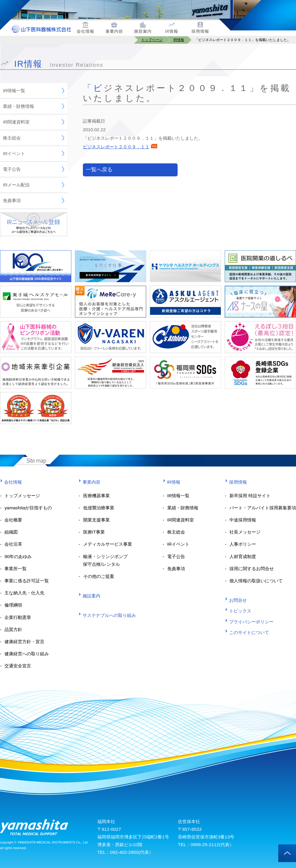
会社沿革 (13, 544)
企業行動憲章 (18, 617)
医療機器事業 (96, 496)
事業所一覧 (16, 569)
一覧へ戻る (99, 170)
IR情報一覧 (34, 90)
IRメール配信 (34, 185)
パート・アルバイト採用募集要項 (263, 508)
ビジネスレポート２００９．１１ (120, 147)
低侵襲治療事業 (99, 508)
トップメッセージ (22, 496)
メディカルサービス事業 (108, 544)
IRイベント (34, 153)
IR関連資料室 (34, 122)
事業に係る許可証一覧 (27, 581)
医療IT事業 (94, 532)
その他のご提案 (99, 576)
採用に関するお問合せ (252, 569)
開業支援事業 (96, 520)
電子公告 (34, 169)
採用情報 (236, 482)
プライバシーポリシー (249, 621)
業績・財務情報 (34, 106)
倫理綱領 (13, 605)
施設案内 (89, 596)
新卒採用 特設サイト (250, 496)
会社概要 (13, 520)
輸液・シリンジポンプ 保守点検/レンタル (103, 560)
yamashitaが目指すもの (28, 508)
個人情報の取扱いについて (256, 581)
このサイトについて (247, 632)
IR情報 (172, 482)
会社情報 (11, 482)
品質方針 (13, 629)
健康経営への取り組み (27, 654)
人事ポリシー (243, 544)
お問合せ (236, 600)
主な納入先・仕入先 (24, 593)
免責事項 (34, 200)
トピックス (238, 611)
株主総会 (34, 138)
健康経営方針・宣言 (24, 642)
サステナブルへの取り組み (107, 615)
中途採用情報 (243, 520)
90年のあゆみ (18, 556)
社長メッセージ (245, 532)
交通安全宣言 (18, 666)
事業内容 (89, 482)
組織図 (11, 532)
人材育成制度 (243, 556)
